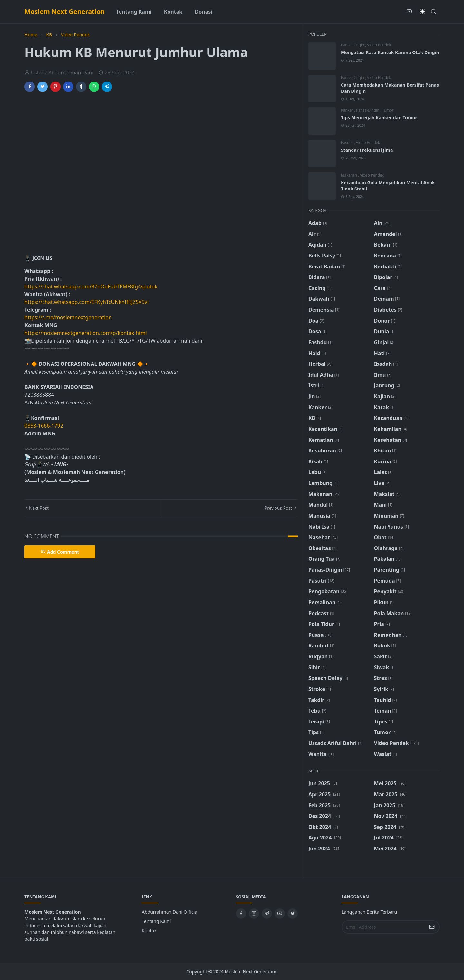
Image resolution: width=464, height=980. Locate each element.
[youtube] (409, 12)
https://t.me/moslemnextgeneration (68, 317)
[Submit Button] (432, 927)
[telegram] (267, 914)
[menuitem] (134, 12)
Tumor (388, 110)
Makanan (349, 175)
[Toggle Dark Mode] (423, 11)
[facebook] (241, 914)
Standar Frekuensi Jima (367, 150)
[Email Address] (384, 927)
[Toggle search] (434, 12)
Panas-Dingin (353, 45)
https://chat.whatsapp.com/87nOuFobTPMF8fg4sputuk (91, 286)
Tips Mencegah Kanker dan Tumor (379, 117)
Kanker (348, 110)
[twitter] (293, 914)
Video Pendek (379, 45)
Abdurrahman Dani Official (170, 912)
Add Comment (60, 552)
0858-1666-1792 (44, 426)
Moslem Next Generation (65, 11)
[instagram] (254, 914)
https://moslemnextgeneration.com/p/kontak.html (86, 333)
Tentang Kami (156, 921)
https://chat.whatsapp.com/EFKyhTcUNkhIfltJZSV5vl (87, 302)
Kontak (149, 931)
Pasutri (348, 143)
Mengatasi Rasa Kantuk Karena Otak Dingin (390, 52)
